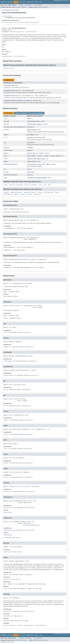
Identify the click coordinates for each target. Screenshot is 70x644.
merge (57, 192)
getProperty (31, 138)
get (28, 135)
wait (40, 185)
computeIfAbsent (16, 192)
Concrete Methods (37, 113)
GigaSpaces (11, 642)
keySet (29, 150)
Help (41, 2)
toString (30, 172)
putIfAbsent (8, 194)
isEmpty (30, 148)
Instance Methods (21, 113)
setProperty (31, 164)
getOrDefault (49, 192)
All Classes (38, 5)
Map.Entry (7, 68)
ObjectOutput (42, 178)
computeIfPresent (30, 192)
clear (29, 119)
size (29, 169)
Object (36, 22)
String (30, 22)
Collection (8, 175)
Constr (19, 7)
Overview (3, 2)
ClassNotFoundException (31, 525)
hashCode (30, 143)
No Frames (28, 5)
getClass (20, 185)
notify (27, 185)
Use (20, 2)
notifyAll (34, 185)
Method (24, 7)
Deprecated (30, 2)
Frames (21, 5)
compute (6, 192)
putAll (29, 156)
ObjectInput (41, 159)
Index (36, 2)
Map (26, 22)
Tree (24, 2)
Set (5, 127)
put (28, 153)
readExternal (32, 159)
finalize (12, 185)
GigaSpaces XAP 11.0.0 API (61, 1)
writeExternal (32, 178)
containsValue (32, 124)
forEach (40, 192)
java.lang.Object (7, 16)
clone (5, 185)
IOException (28, 503)
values (29, 175)
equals (29, 130)
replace (22, 194)
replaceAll (37, 194)
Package (10, 2)
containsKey (31, 121)
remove (29, 161)
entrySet (30, 127)
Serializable (19, 22)
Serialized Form (19, 56)
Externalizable (7, 22)
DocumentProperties (11, 85)
